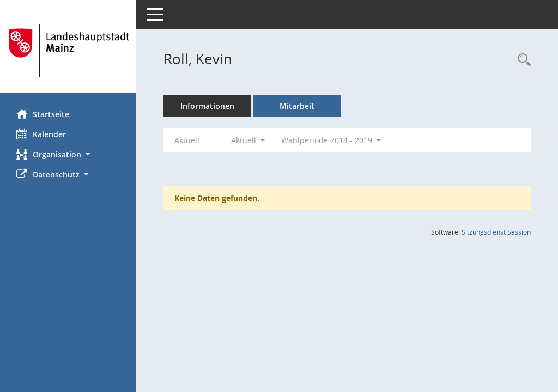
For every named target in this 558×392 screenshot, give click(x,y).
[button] (68, 154)
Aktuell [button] (248, 140)
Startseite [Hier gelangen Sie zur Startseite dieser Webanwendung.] (43, 114)
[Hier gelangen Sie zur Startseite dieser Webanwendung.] (68, 51)
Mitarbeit (297, 106)
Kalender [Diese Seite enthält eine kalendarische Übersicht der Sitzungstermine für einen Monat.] (41, 134)
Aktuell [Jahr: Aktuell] (187, 140)
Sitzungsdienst (496, 232)
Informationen (207, 106)
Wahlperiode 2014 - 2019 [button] (331, 140)
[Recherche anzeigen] (521, 60)
